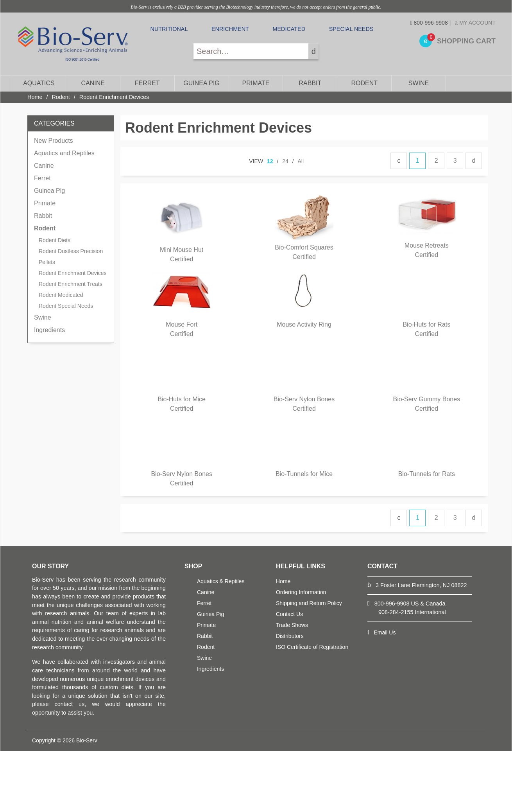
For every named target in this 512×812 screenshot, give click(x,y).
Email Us (385, 632)
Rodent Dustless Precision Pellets (71, 257)
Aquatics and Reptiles (64, 153)
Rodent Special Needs (66, 306)
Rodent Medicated (61, 295)
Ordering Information (301, 592)
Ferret (147, 83)
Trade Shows (292, 625)
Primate (256, 83)
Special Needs (351, 29)
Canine (93, 83)
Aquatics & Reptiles (221, 581)
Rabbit (310, 83)
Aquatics (39, 83)
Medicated (289, 29)
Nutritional (169, 29)
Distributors (290, 636)
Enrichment (230, 29)
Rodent (364, 83)
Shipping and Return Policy (309, 603)
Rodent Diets (55, 240)
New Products (54, 141)
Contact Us (289, 614)
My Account (475, 23)
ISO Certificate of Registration (312, 647)
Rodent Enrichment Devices (73, 273)
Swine (419, 83)
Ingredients (49, 330)
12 (270, 161)
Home (35, 97)
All (301, 161)
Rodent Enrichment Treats (71, 284)
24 (285, 161)
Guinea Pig (201, 83)
